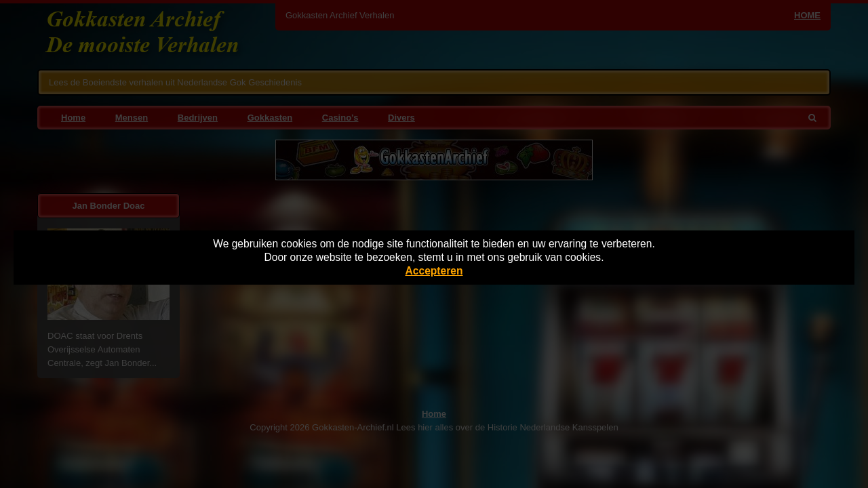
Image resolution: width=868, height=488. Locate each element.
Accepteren (434, 271)
